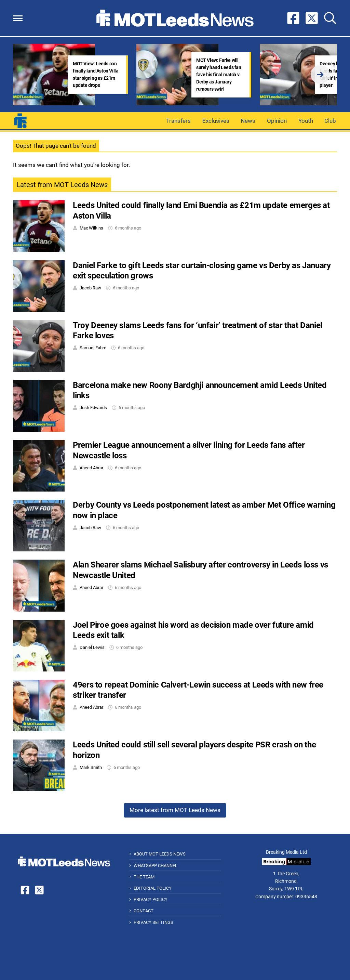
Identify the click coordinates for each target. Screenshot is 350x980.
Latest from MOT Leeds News (62, 185)
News (248, 121)
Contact (144, 911)
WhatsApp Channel (156, 866)
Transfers (178, 121)
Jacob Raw (90, 288)
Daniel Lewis (92, 647)
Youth (306, 121)
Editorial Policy (153, 888)
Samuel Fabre (93, 348)
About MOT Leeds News (160, 854)
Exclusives (216, 121)
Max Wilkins (91, 228)
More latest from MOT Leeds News (175, 810)
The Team (144, 877)
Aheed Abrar (91, 468)
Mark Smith (91, 767)
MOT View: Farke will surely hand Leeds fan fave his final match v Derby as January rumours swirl (219, 75)
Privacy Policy (151, 899)
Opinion (277, 121)
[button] (18, 18)
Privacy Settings (153, 922)
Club (330, 121)
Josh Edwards (93, 408)
